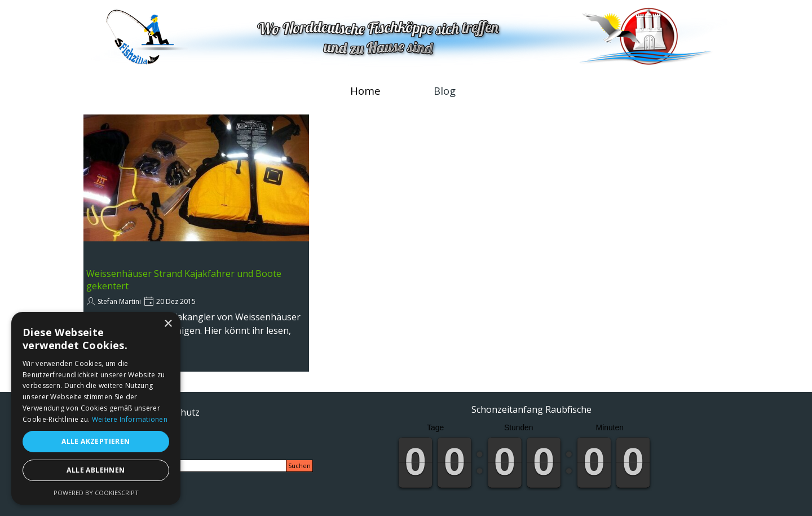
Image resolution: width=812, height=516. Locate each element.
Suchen (299, 466)
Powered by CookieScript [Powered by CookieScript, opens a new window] (96, 493)
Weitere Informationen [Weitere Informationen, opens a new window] (130, 419)
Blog (445, 91)
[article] (196, 243)
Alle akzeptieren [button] (96, 441)
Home (365, 91)
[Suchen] (187, 466)
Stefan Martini (119, 301)
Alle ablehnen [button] (96, 470)
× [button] (168, 324)
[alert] (96, 408)
